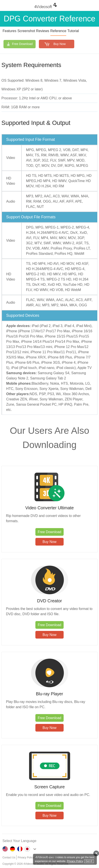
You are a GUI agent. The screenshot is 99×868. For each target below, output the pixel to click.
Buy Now (59, 44)
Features (9, 31)
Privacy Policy (75, 861)
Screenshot (26, 31)
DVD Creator (49, 601)
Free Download (22, 44)
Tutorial (73, 31)
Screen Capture (49, 787)
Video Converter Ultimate (49, 508)
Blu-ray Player (49, 694)
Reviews (43, 31)
